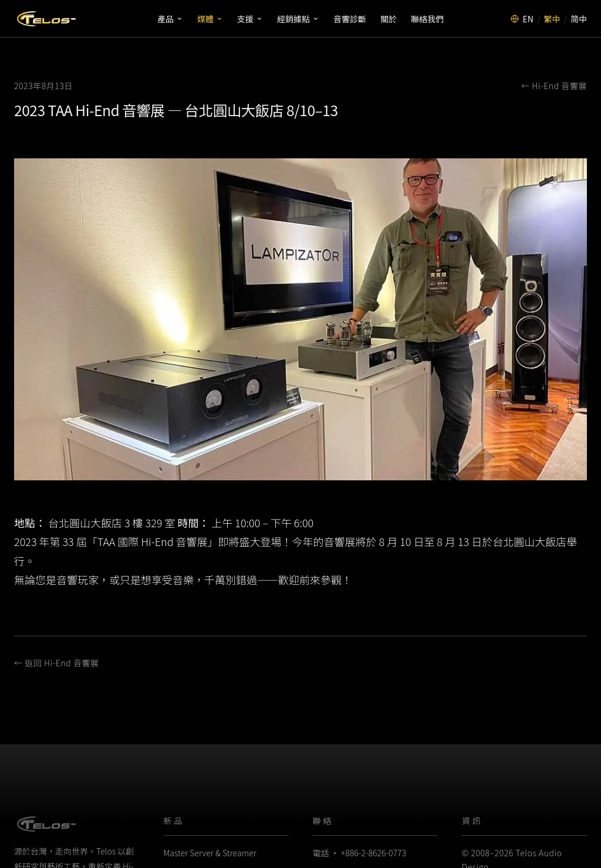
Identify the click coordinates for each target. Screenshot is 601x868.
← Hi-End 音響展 (554, 86)
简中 (579, 19)
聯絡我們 (427, 19)
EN (528, 19)
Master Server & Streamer (210, 853)
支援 (250, 19)
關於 (389, 19)
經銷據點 (298, 19)
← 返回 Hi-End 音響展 (57, 663)
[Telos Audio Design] (46, 19)
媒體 (210, 19)
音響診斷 (350, 19)
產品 (170, 19)
